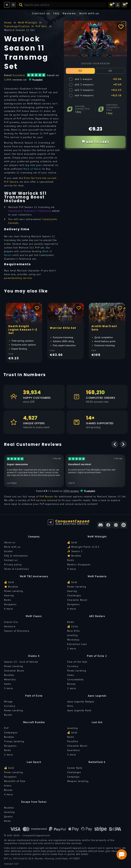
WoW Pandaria (97, 576)
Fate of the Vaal (77, 662)
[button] (118, 5)
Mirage (8, 702)
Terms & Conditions (17, 569)
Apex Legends (97, 696)
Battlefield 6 (97, 762)
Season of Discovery (17, 631)
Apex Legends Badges (81, 702)
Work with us (12, 547)
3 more (8, 688)
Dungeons (10, 604)
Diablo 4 (34, 656)
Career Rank (75, 768)
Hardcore (10, 626)
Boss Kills (73, 631)
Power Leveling (14, 591)
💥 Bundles (74, 556)
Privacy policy (13, 564)
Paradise (73, 741)
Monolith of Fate (15, 781)
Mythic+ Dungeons (79, 564)
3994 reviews (71, 491)
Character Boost (77, 600)
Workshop (73, 640)
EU (80, 71)
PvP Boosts (46, 496)
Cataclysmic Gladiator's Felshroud (30, 211)
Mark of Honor (32, 169)
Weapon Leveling (78, 781)
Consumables (75, 679)
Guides (8, 551)
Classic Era (11, 622)
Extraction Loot (77, 644)
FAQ (56, 13)
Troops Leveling (14, 741)
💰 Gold (72, 542)
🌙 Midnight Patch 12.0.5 (83, 547)
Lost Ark (97, 722)
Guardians (74, 750)
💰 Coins (73, 626)
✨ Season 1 (75, 551)
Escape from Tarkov (34, 802)
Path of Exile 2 (97, 656)
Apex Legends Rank (79, 710)
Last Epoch (34, 762)
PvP (6, 728)
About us (10, 542)
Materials (10, 679)
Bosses (71, 684)
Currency (73, 666)
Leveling (72, 635)
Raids (71, 560)
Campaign (73, 777)
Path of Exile (34, 696)
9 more (72, 569)
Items (8, 684)
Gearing (9, 595)
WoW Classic (34, 616)
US (110, 71)
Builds (8, 715)
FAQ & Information (16, 556)
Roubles (9, 808)
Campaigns (11, 732)
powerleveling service (18, 278)
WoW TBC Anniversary (34, 576)
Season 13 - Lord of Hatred (21, 662)
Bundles (9, 675)
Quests (8, 816)
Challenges (74, 595)
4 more (8, 609)
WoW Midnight (97, 537)
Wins (70, 706)
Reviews (69, 13)
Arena (8, 786)
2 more (72, 648)
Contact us (41, 13)
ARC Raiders (97, 616)
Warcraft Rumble (34, 722)
